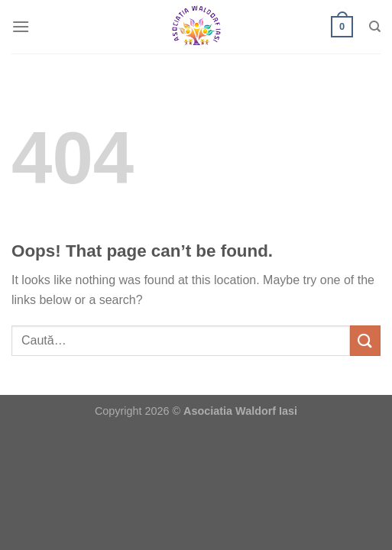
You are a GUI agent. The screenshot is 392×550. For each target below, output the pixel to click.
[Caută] (375, 27)
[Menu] (21, 26)
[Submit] (365, 340)
